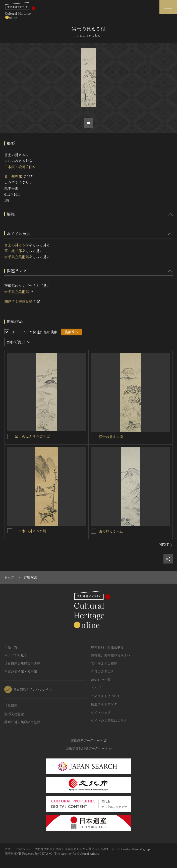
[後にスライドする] (166, 545)
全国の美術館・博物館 (21, 671)
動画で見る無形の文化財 (22, 722)
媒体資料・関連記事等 (107, 647)
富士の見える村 (17, 245)
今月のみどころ (103, 671)
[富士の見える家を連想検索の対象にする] (94, 437)
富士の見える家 (111, 437)
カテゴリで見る (16, 655)
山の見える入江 (111, 531)
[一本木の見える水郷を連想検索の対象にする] (10, 531)
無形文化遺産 (14, 714)
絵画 (22, 167)
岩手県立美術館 (17, 257)
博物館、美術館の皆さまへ (111, 655)
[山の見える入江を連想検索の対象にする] (94, 531)
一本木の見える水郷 (31, 531)
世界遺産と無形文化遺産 (22, 663)
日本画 (10, 167)
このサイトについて (106, 696)
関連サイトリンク (104, 704)
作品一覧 (11, 647)
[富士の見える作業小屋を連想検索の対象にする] (10, 436)
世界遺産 (11, 706)
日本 (32, 167)
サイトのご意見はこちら (109, 720)
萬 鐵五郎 (13, 176)
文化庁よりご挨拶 (104, 663)
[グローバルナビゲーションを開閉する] (168, 7)
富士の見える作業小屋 (32, 436)
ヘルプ (96, 688)
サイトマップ (101, 712)
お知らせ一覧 (101, 680)
